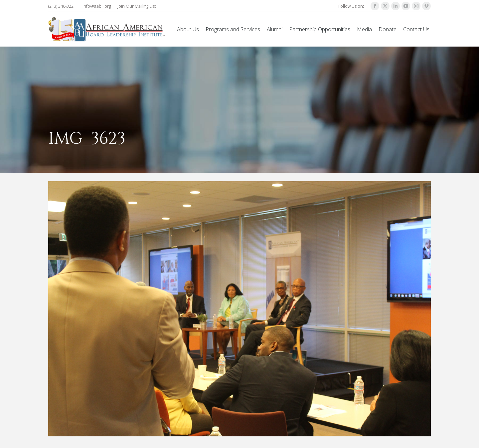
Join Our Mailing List (137, 6)
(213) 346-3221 (62, 6)
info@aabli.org (97, 6)
